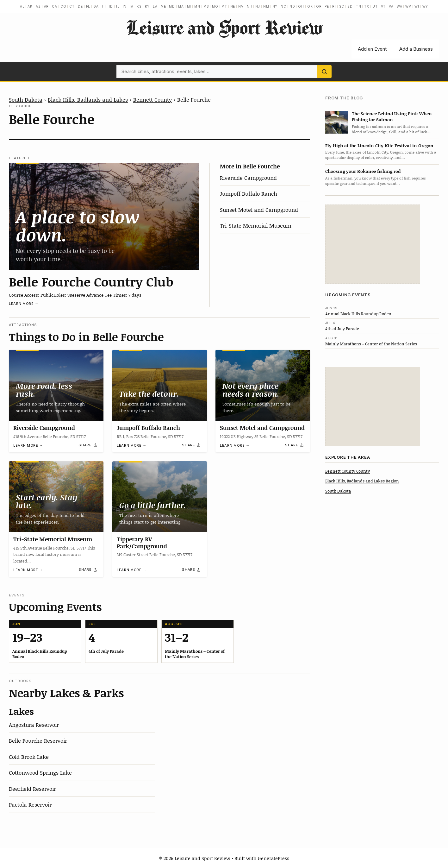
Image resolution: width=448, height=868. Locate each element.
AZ (38, 6)
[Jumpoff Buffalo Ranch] (160, 385)
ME (163, 6)
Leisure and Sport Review (224, 27)
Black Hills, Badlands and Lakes (88, 99)
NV (241, 6)
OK (310, 6)
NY (275, 6)
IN (125, 6)
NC (283, 6)
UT (375, 6)
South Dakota (26, 99)
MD (172, 6)
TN (359, 6)
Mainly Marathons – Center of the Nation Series (371, 344)
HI (104, 6)
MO (215, 6)
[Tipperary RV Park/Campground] (160, 497)
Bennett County (152, 99)
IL (118, 6)
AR (47, 6)
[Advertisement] (373, 244)
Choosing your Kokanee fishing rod (363, 171)
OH (301, 6)
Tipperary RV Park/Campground (142, 543)
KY (147, 6)
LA (155, 6)
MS (206, 6)
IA (132, 6)
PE (327, 6)
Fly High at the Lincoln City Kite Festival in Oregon (379, 145)
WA (400, 6)
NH (250, 6)
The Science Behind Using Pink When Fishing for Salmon (392, 116)
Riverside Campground (248, 178)
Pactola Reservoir (30, 804)
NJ (258, 6)
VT (383, 6)
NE (233, 6)
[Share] (88, 445)
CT (72, 6)
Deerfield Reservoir (32, 789)
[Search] (324, 72)
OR (319, 6)
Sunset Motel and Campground (259, 210)
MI (189, 6)
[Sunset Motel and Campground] (263, 385)
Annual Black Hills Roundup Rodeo (358, 314)
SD (350, 6)
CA (55, 6)
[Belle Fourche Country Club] (104, 217)
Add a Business (416, 49)
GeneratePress (274, 858)
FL (88, 6)
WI (417, 6)
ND (292, 6)
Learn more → (24, 304)
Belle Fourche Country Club (91, 281)
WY (425, 6)
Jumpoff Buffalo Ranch (249, 193)
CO (63, 6)
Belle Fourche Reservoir (38, 740)
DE (80, 6)
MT (224, 6)
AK (30, 6)
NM (266, 6)
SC (342, 6)
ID (111, 6)
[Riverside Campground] (56, 385)
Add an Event (372, 49)
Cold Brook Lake (29, 757)
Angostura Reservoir (34, 725)
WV (408, 6)
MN (197, 6)
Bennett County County (348, 471)
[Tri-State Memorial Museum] (56, 497)
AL (22, 6)
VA (391, 6)
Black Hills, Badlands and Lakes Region (362, 481)
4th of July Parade (342, 329)
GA (96, 6)
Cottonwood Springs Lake (40, 772)
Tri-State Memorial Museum (256, 225)
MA (181, 6)
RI (334, 6)
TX (367, 6)
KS (139, 6)
